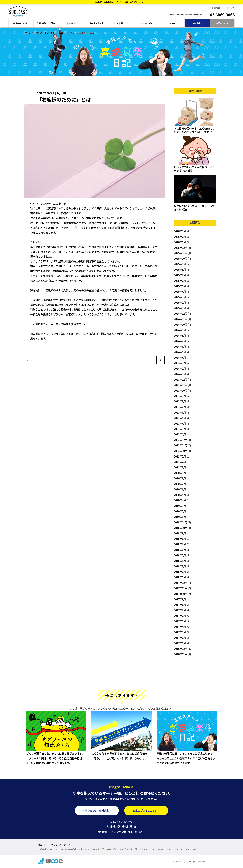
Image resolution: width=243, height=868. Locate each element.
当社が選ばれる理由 (46, 23)
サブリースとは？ (21, 23)
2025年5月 (180, 286)
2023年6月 (180, 412)
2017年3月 (180, 632)
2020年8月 (180, 478)
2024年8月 (180, 335)
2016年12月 (181, 649)
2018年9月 (180, 533)
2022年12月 (181, 440)
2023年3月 (180, 429)
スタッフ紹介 (147, 23)
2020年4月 (180, 500)
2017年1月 (180, 643)
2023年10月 (181, 390)
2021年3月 (180, 467)
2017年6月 (180, 616)
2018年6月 (180, 550)
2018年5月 (180, 555)
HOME (27, 33)
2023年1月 (180, 434)
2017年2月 (180, 638)
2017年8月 (180, 605)
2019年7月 (180, 511)
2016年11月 (181, 654)
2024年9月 (180, 330)
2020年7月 (180, 484)
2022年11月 (181, 445)
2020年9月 (180, 473)
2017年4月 (180, 627)
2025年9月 (180, 264)
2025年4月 (180, 291)
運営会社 (231, 8)
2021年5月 (180, 456)
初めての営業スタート (28, 360)
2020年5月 (180, 495)
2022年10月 (181, 451)
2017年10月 (181, 594)
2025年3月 (180, 297)
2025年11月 (181, 253)
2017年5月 (180, 621)
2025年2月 (180, 302)
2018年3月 (180, 566)
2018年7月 (180, 544)
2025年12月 (181, 248)
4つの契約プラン (122, 23)
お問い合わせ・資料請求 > (97, 811)
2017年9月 (180, 599)
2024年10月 (181, 324)
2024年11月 (181, 319)
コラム (172, 23)
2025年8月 (180, 269)
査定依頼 (197, 23)
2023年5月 (180, 418)
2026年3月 (180, 231)
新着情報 (216, 8)
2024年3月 (180, 363)
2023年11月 (181, 385)
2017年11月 (181, 588)
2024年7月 (180, 341)
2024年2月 (180, 368)
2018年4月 (180, 561)
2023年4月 (180, 423)
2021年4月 (180, 462)
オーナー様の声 (96, 23)
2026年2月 (180, 237)
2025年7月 (180, 275)
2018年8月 (180, 539)
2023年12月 (181, 379)
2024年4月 (180, 357)
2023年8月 (180, 401)
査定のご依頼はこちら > (146, 811)
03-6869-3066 (222, 15)
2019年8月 (180, 506)
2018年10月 (181, 528)
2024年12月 (181, 313)
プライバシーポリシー (62, 845)
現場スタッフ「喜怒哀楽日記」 (50, 33)
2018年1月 (180, 577)
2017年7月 (180, 610)
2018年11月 (181, 522)
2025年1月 (180, 308)
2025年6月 (180, 281)
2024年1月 (180, 374)
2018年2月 (180, 572)
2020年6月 (180, 489)
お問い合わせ (222, 23)
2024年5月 (180, 352)
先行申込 (160, 360)
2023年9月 (180, 396)
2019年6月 (180, 517)
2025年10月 (181, 258)
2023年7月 (180, 407)
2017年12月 (181, 583)
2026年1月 (180, 242)
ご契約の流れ (71, 23)
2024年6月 (180, 346)
